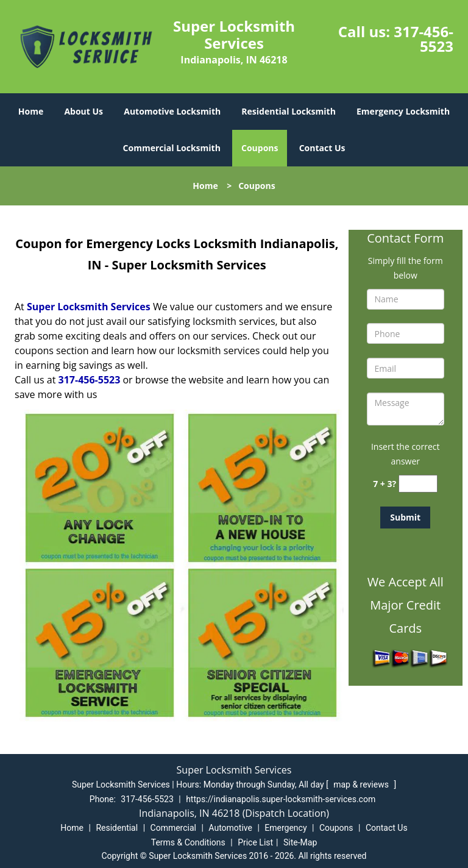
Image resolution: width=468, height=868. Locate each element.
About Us (83, 111)
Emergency (285, 828)
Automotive (230, 828)
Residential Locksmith (289, 111)
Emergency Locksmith (403, 111)
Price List (255, 842)
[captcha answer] (418, 484)
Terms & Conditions (188, 842)
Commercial (173, 828)
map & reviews (362, 784)
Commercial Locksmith (172, 148)
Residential (117, 828)
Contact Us (322, 148)
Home (31, 111)
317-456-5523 (424, 39)
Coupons (260, 148)
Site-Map (300, 842)
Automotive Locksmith (172, 111)
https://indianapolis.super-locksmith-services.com (281, 799)
